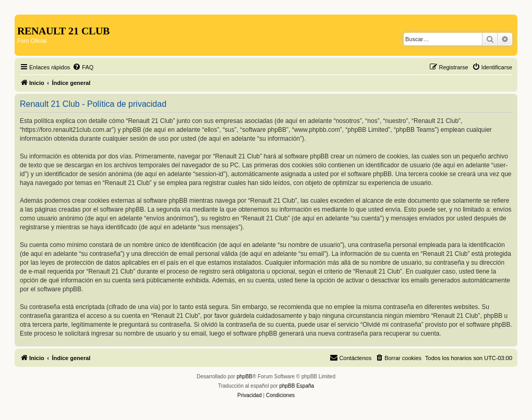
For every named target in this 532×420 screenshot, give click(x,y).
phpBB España (297, 386)
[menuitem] (83, 67)
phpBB (245, 376)
